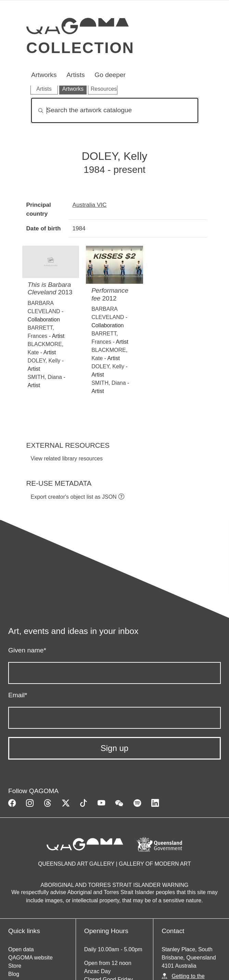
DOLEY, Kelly (44, 361)
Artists (75, 75)
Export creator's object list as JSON (74, 497)
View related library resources (67, 459)
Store (15, 966)
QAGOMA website (30, 958)
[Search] (115, 110)
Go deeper (110, 75)
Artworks (44, 75)
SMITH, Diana (45, 377)
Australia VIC (90, 205)
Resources (104, 89)
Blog (14, 974)
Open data (21, 949)
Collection (80, 48)
